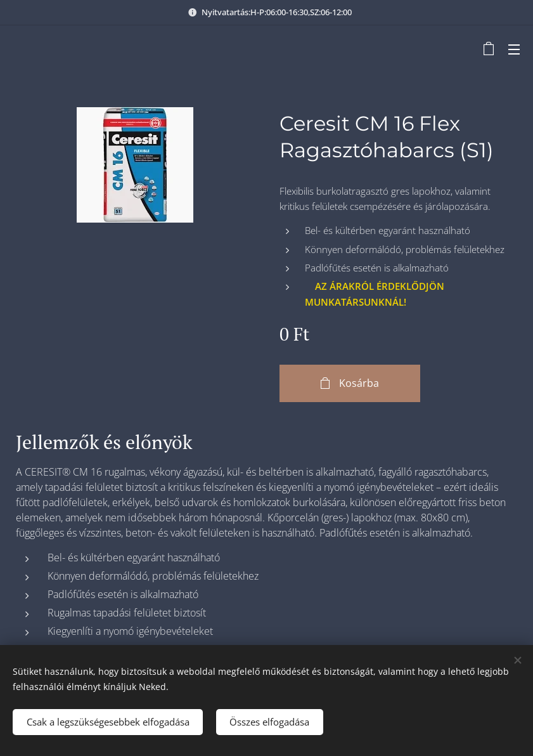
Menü (514, 49)
